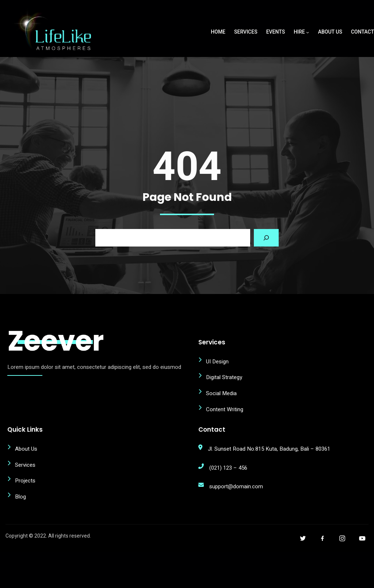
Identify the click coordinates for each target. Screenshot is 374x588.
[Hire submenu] (308, 32)
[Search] (266, 261)
